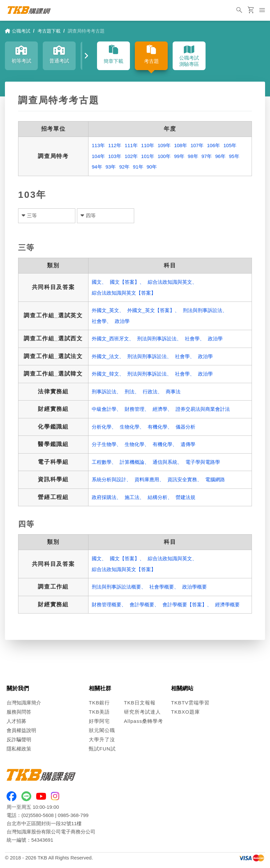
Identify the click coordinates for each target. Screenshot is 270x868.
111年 (131, 145)
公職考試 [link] (18, 31)
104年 (98, 156)
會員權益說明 (21, 730)
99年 (179, 156)
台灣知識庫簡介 (24, 703)
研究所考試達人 (142, 712)
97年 (207, 156)
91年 (138, 167)
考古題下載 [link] (49, 31)
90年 (152, 167)
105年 (230, 145)
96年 (220, 156)
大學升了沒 (102, 739)
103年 (115, 156)
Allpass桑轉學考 (144, 721)
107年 (197, 145)
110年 (148, 145)
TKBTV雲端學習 (190, 703)
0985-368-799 (73, 815)
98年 (193, 156)
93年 (111, 167)
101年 (148, 156)
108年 (181, 145)
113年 (98, 145)
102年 (131, 156)
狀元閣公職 (102, 730)
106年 (213, 145)
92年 (124, 167)
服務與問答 (19, 712)
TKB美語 (99, 712)
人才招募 (16, 721)
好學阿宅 (99, 721)
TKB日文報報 (140, 703)
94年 (97, 167)
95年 (234, 156)
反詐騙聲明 (19, 739)
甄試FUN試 (102, 749)
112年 (115, 145)
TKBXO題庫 (185, 712)
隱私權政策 (19, 749)
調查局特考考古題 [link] (86, 31)
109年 (164, 145)
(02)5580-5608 (37, 815)
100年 (164, 156)
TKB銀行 (99, 703)
